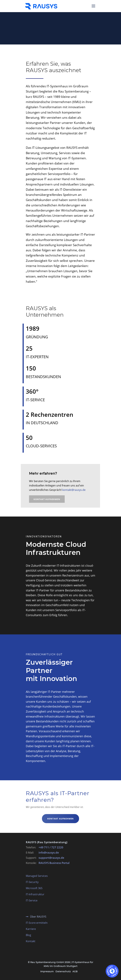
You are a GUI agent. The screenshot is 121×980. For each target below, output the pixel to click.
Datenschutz (63, 971)
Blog (28, 935)
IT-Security (32, 882)
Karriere (31, 929)
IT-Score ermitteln (37, 923)
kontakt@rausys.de (74, 490)
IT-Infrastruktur (35, 894)
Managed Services (37, 876)
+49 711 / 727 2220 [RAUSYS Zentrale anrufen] (51, 847)
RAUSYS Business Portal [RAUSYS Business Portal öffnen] (54, 863)
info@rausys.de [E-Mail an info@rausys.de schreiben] (49, 852)
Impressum (47, 971)
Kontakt (31, 941)
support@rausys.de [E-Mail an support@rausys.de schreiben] (51, 858)
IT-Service (32, 900)
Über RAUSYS (38, 917)
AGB (75, 971)
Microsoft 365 (34, 888)
